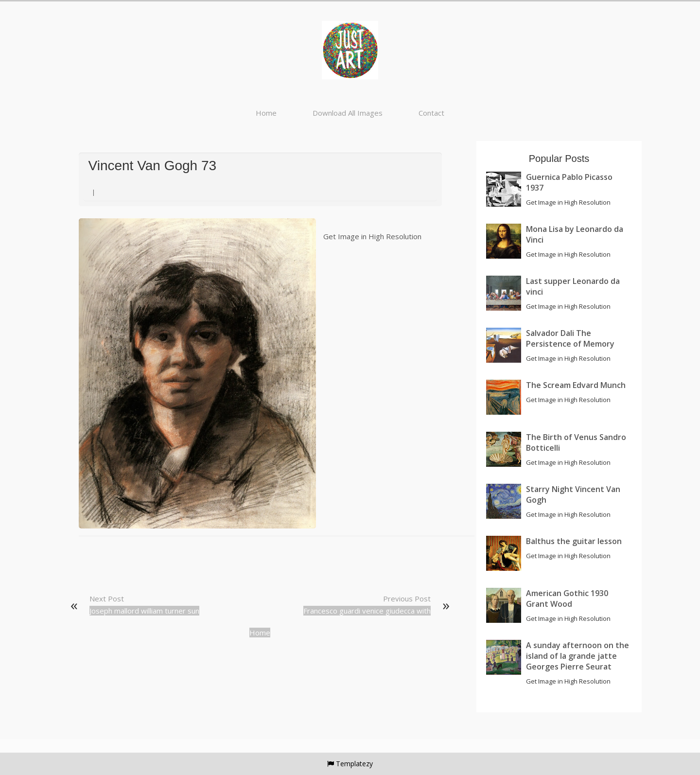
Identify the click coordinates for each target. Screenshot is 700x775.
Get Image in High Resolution (372, 236)
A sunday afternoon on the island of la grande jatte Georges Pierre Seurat (577, 656)
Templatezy (354, 764)
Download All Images (348, 113)
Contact (431, 113)
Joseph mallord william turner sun (144, 611)
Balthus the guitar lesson (574, 541)
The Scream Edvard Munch (576, 385)
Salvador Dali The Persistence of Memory (570, 338)
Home (266, 113)
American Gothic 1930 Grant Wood (567, 599)
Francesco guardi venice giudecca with (367, 611)
